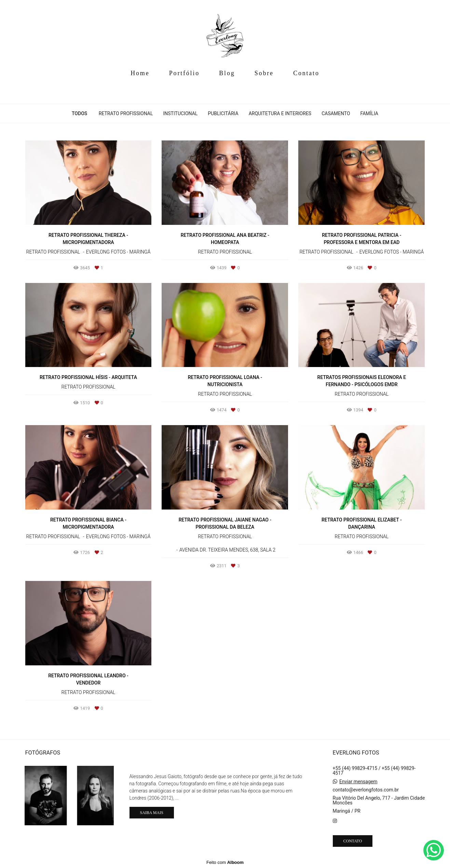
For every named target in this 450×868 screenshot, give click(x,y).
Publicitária (223, 113)
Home (140, 73)
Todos (79, 113)
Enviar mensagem (358, 782)
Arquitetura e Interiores (280, 113)
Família (369, 113)
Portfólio (184, 73)
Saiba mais (152, 813)
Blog (227, 73)
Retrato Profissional (126, 113)
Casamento (336, 113)
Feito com (225, 862)
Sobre (264, 73)
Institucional (180, 113)
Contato (306, 73)
